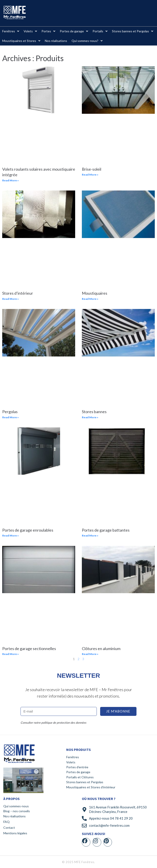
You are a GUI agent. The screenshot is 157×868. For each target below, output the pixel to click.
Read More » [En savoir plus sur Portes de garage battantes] (90, 536)
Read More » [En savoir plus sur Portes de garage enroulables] (10, 536)
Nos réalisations (14, 816)
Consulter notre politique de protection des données (53, 723)
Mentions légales (15, 833)
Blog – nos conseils (17, 811)
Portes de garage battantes (106, 530)
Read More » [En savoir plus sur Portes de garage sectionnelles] (10, 654)
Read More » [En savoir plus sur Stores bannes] (90, 417)
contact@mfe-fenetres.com (109, 825)
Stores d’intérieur (18, 293)
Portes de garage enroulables (28, 530)
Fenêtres (73, 757)
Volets (71, 762)
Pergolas (10, 412)
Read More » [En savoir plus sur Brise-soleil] (90, 175)
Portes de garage (78, 772)
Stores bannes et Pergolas (85, 782)
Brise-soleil (92, 169)
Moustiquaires (95, 293)
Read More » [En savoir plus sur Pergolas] (10, 417)
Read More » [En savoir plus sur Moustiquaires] (90, 299)
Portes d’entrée (77, 767)
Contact (9, 828)
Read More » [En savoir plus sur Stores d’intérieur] (10, 299)
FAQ (6, 822)
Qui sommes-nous (16, 806)
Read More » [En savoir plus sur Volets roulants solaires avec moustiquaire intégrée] (10, 180)
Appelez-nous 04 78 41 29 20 (111, 818)
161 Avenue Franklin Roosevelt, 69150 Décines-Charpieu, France (118, 809)
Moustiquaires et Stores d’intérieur (91, 787)
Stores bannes (94, 412)
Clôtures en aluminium (101, 648)
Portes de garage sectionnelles (29, 648)
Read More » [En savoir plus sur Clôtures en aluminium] (90, 654)
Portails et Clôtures (80, 777)
